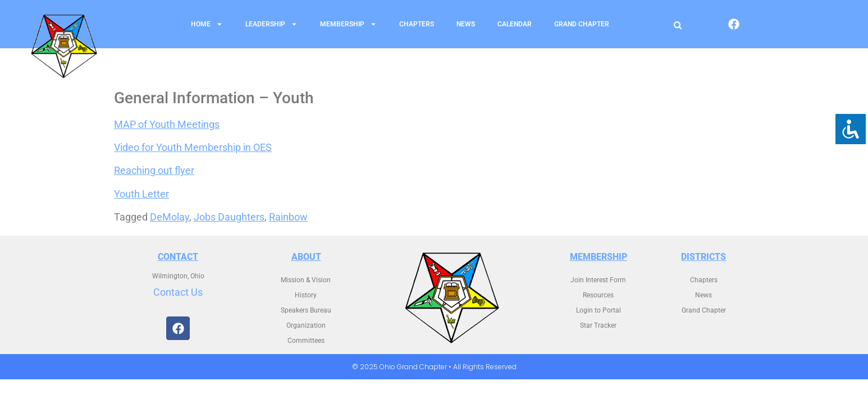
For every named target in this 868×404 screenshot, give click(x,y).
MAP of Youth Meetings (167, 124)
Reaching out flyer (154, 170)
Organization (306, 325)
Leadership (271, 24)
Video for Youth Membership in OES (193, 147)
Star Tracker (598, 325)
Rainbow (288, 217)
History (306, 295)
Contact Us (178, 292)
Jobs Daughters (229, 217)
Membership (348, 24)
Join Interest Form (598, 280)
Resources (598, 295)
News (466, 24)
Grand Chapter (582, 24)
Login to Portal (599, 310)
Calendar (515, 24)
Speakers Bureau (306, 310)
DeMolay (170, 217)
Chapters (417, 24)
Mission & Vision (306, 280)
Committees (306, 341)
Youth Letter (141, 194)
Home (207, 24)
